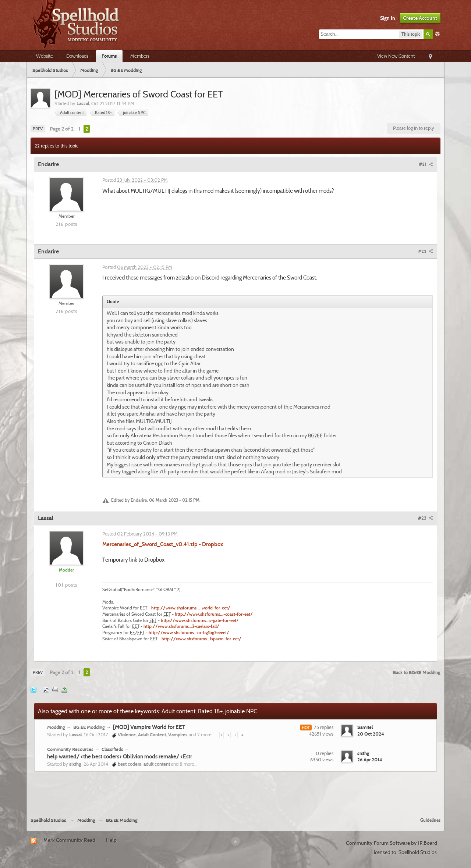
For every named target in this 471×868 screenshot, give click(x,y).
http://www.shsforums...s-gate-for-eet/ (200, 620)
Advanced (438, 34)
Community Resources (70, 749)
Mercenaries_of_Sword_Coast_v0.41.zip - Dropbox (163, 544)
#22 (426, 251)
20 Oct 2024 (371, 734)
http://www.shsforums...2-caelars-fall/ (181, 626)
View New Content (396, 56)
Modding (56, 727)
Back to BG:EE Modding (417, 672)
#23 (426, 518)
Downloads (77, 56)
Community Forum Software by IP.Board (392, 843)
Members (140, 56)
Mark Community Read (69, 840)
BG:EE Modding (89, 727)
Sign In (388, 18)
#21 (426, 164)
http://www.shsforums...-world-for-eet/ (191, 608)
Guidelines (430, 820)
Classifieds (112, 749)
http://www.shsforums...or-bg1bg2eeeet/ (189, 633)
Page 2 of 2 (62, 129)
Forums (109, 56)
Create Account (420, 18)
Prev (38, 129)
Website (45, 56)
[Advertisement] (235, 791)
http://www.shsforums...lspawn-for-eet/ (201, 639)
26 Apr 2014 (370, 759)
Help (111, 840)
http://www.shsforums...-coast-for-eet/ (214, 614)
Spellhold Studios (48, 820)
